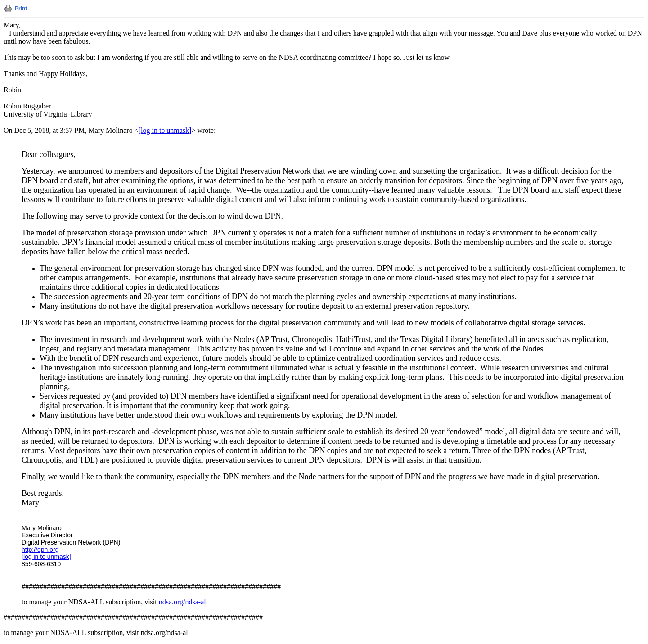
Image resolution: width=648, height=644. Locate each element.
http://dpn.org (40, 549)
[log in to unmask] (165, 130)
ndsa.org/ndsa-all (183, 602)
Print (21, 9)
